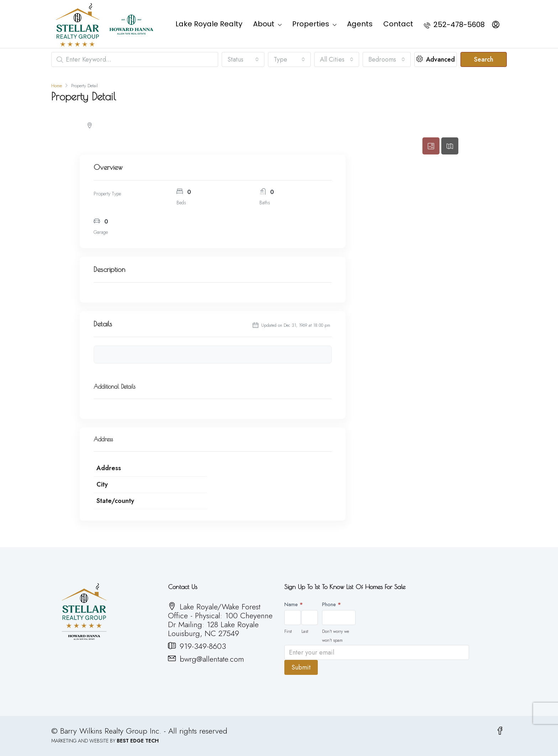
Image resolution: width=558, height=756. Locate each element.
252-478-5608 (454, 25)
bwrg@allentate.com (212, 659)
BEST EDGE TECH (138, 741)
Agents (360, 24)
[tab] (431, 146)
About (264, 24)
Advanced (436, 59)
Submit (301, 667)
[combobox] (243, 59)
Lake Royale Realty (209, 24)
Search (484, 59)
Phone (331, 604)
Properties (311, 24)
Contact (398, 24)
